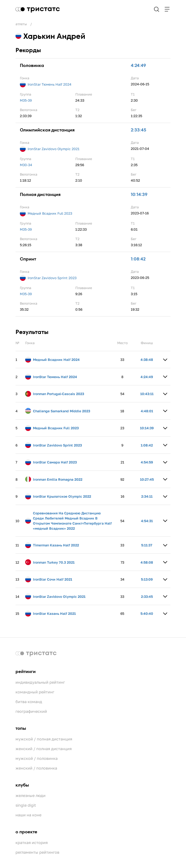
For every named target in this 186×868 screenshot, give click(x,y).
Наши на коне (28, 815)
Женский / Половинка (36, 768)
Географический (31, 711)
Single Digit (26, 805)
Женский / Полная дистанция (44, 749)
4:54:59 (147, 462)
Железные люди (31, 795)
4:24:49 (138, 65)
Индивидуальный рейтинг (40, 682)
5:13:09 (147, 579)
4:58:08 (147, 562)
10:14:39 (139, 195)
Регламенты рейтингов (37, 852)
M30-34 (26, 165)
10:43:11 (147, 394)
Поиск (156, 9)
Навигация (167, 9)
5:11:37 (147, 545)
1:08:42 (138, 259)
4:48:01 (147, 411)
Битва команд (29, 702)
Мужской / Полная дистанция (44, 739)
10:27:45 (147, 479)
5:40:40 (147, 613)
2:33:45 (139, 130)
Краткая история (32, 843)
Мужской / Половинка (37, 758)
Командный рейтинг (35, 692)
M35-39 (26, 100)
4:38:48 (147, 360)
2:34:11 (147, 496)
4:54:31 (147, 521)
